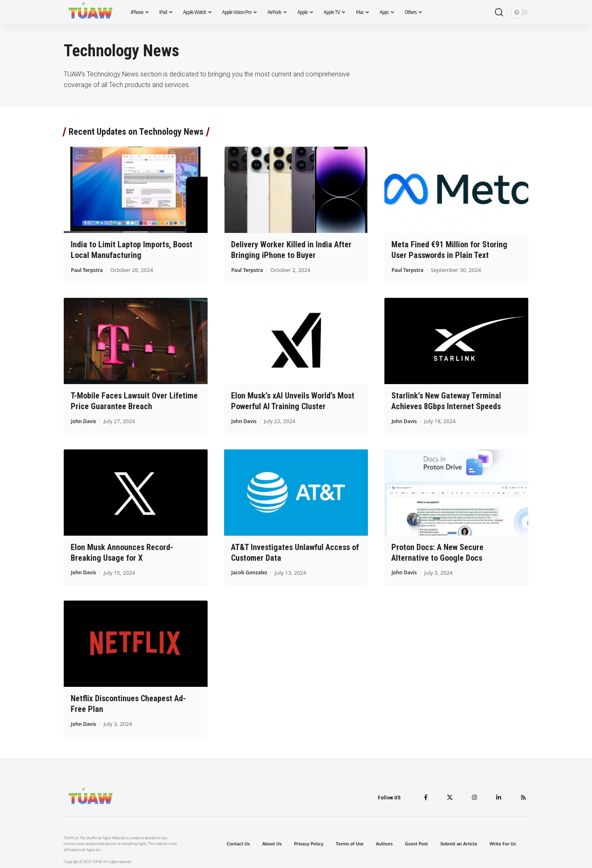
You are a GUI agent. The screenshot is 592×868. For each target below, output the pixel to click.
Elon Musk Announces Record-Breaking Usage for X (122, 551)
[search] (499, 13)
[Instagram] (472, 794)
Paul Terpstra (88, 269)
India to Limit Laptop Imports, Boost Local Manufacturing (132, 250)
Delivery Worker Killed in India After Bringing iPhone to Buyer (291, 250)
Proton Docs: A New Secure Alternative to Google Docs (437, 551)
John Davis (84, 420)
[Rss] (523, 794)
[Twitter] (447, 794)
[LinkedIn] (497, 794)
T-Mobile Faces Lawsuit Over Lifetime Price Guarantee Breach (134, 400)
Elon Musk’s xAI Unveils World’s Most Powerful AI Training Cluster (293, 400)
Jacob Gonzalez (251, 570)
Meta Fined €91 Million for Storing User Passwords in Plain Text (449, 250)
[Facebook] (422, 794)
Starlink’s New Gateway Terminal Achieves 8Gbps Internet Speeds (446, 400)
